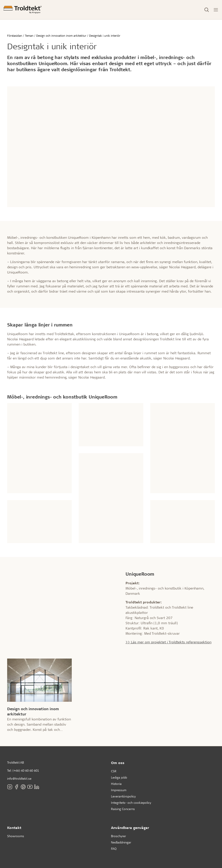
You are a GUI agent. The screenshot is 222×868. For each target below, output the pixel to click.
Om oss (118, 763)
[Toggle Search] (207, 10)
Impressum (119, 790)
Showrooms (16, 836)
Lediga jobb (119, 777)
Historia (116, 784)
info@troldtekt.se (19, 778)
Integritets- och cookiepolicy (131, 803)
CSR (114, 771)
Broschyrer (118, 836)
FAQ (114, 849)
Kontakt (14, 828)
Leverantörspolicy (123, 796)
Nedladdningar (121, 842)
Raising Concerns (123, 809)
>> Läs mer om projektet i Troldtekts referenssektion (168, 642)
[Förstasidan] (23, 10)
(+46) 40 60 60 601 (26, 770)
